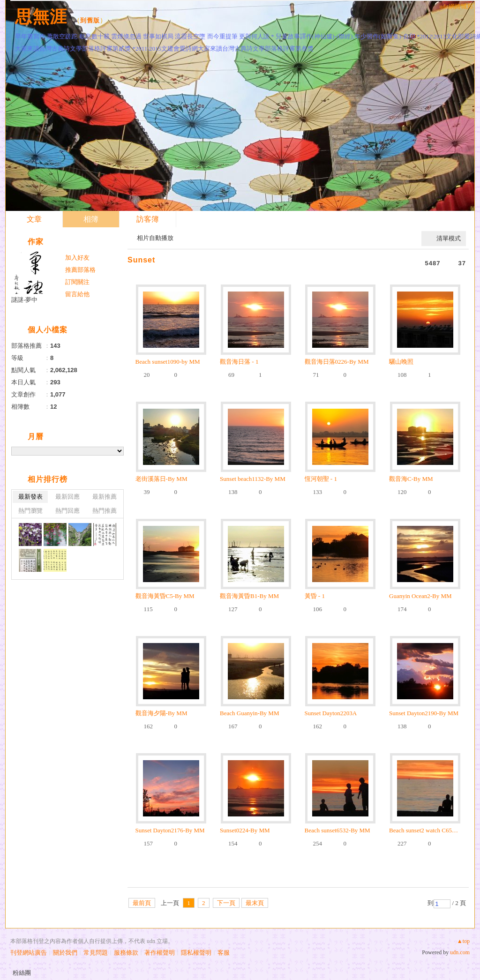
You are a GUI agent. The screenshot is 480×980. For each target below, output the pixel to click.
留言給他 (77, 294)
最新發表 (30, 497)
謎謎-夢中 (24, 300)
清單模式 (449, 238)
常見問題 (96, 953)
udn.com (460, 952)
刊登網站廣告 (29, 953)
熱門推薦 (105, 511)
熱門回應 (67, 511)
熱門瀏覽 (30, 511)
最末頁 (255, 903)
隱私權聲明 (196, 953)
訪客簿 (148, 219)
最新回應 (67, 497)
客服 (224, 953)
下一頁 (226, 903)
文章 (34, 219)
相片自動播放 (155, 238)
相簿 (91, 219)
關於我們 (65, 953)
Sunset (141, 260)
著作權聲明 (160, 953)
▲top (463, 941)
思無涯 (41, 17)
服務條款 (126, 953)
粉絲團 (22, 973)
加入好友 (77, 258)
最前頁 (142, 903)
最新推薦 (105, 497)
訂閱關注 (77, 282)
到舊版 (90, 20)
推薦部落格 (80, 270)
